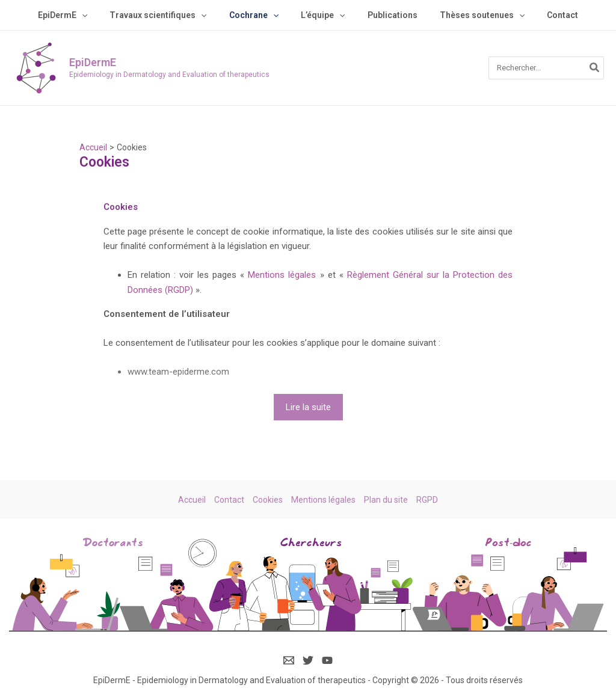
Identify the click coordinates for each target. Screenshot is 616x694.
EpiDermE (93, 62)
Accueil (192, 500)
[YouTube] (327, 660)
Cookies (268, 500)
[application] (98, 15)
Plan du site (386, 500)
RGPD (427, 500)
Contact (229, 500)
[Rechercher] (595, 68)
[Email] (289, 660)
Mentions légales (282, 275)
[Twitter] (308, 660)
